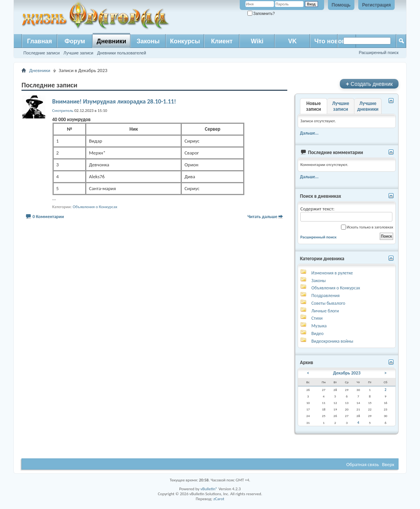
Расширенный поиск (379, 53)
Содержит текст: (346, 214)
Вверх (388, 464)
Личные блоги (325, 311)
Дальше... (309, 133)
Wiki (257, 41)
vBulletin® (209, 489)
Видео (318, 333)
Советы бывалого (328, 303)
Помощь (341, 5)
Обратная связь (363, 464)
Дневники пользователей (122, 53)
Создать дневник (369, 84)
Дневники (111, 41)
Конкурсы (185, 41)
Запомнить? (261, 14)
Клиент (222, 41)
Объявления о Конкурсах (95, 207)
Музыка (319, 326)
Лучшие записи (79, 53)
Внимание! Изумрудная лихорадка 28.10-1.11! (114, 101)
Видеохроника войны (332, 341)
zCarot (219, 499)
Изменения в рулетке (332, 273)
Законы (148, 41)
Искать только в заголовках (367, 227)
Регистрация (376, 5)
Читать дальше (262, 217)
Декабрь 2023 (347, 373)
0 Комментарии (48, 217)
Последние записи (42, 53)
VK (292, 41)
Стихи (317, 318)
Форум (75, 41)
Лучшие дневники (368, 106)
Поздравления (326, 296)
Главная (39, 41)
